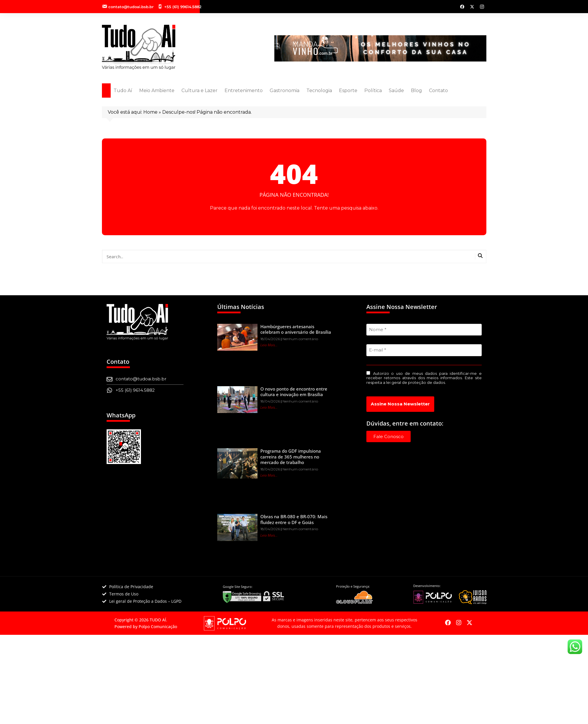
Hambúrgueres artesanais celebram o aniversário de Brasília (296, 329)
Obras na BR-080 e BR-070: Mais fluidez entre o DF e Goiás (294, 519)
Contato (438, 90)
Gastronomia (285, 90)
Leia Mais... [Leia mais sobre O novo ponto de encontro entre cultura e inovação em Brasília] (269, 407)
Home (150, 112)
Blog (416, 90)
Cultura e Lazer (199, 90)
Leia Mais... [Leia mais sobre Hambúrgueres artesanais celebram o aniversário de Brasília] (269, 345)
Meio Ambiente (157, 90)
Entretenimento (244, 90)
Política (373, 90)
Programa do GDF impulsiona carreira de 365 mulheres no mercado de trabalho (291, 457)
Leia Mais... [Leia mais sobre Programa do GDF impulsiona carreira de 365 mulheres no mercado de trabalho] (269, 475)
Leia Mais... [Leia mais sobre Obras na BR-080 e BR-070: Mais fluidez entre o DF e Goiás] (269, 535)
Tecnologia (319, 90)
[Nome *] (424, 330)
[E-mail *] (424, 350)
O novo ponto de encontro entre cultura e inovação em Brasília (294, 392)
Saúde (396, 90)
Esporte (348, 90)
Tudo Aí (123, 90)
